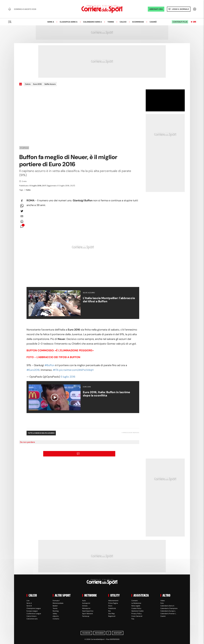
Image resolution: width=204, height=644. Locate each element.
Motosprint (86, 608)
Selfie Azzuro (50, 84)
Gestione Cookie (137, 611)
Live (195, 22)
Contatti (135, 601)
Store (110, 606)
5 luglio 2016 (68, 377)
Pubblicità (112, 608)
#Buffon (50, 365)
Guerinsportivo (88, 611)
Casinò (153, 22)
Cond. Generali (137, 616)
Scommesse (138, 22)
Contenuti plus (180, 22)
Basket (55, 606)
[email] (22, 216)
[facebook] (22, 201)
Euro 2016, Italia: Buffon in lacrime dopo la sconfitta (106, 394)
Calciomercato (32, 619)
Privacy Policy (137, 614)
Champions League (34, 608)
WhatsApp (118, 633)
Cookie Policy (136, 608)
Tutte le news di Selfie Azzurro (41, 433)
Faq (133, 619)
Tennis (111, 22)
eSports (56, 616)
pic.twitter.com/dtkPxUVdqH (76, 370)
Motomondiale (58, 603)
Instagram (99, 633)
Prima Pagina (113, 603)
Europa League (32, 611)
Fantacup (86, 616)
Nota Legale (136, 606)
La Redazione (136, 603)
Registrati (112, 616)
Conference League (34, 614)
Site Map (111, 614)
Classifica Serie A (69, 22)
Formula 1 (56, 601)
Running (56, 611)
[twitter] (22, 211)
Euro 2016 (37, 84)
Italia (27, 190)
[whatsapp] (22, 206)
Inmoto (85, 606)
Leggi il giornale (180, 9)
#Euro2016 (33, 370)
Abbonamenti (113, 601)
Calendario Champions (169, 608)
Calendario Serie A (92, 22)
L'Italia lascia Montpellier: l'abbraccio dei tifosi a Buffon (109, 300)
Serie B (29, 606)
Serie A (51, 22)
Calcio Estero (31, 616)
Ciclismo (56, 619)
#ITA (56, 370)
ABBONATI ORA (156, 9)
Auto (84, 601)
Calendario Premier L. (168, 614)
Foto (162, 603)
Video (163, 601)
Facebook (86, 633)
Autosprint (86, 603)
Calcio (123, 22)
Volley (55, 614)
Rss (109, 611)
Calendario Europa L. (168, 611)
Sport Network (88, 614)
